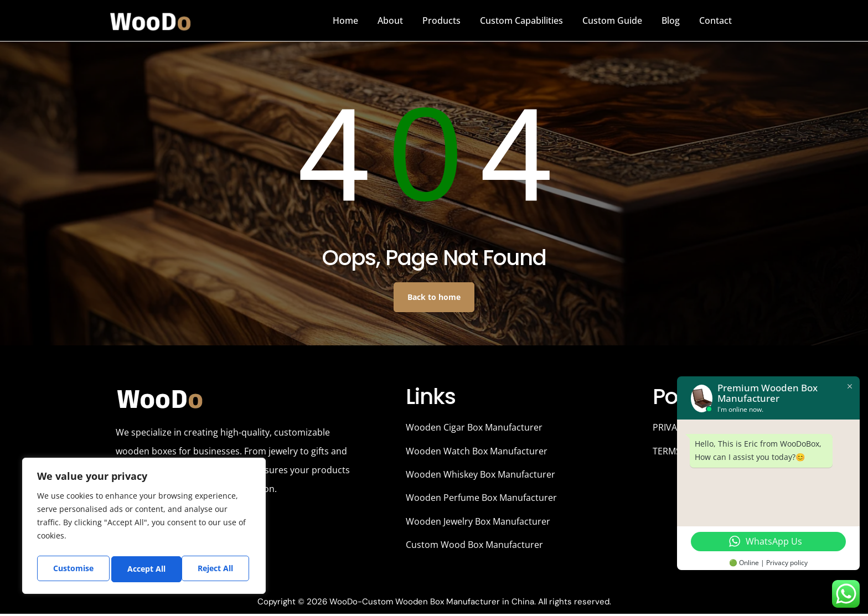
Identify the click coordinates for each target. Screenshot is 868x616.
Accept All (217, 568)
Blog (671, 20)
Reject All (146, 568)
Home (345, 20)
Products (441, 20)
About (390, 20)
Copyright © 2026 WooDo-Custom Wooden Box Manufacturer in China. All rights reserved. (434, 604)
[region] (144, 527)
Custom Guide (612, 20)
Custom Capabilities (521, 20)
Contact (715, 20)
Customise (73, 568)
